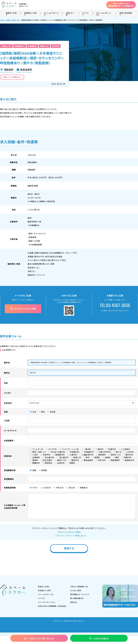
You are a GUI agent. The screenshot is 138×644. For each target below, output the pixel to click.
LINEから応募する (99, 638)
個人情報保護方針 (77, 599)
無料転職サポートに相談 (121, 5)
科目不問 (56, 46)
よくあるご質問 (76, 591)
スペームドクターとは (51, 13)
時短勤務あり (20, 46)
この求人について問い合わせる (39, 639)
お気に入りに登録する (12, 77)
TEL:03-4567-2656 (115, 305)
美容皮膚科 (32, 162)
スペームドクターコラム (104, 13)
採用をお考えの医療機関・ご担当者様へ (52, 607)
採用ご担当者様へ (126, 13)
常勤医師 (31, 170)
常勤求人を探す (11, 13)
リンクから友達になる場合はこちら (69, 302)
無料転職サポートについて (80, 595)
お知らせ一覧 (70, 13)
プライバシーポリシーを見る (69, 532)
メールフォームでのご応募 (23, 309)
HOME (2, 20)
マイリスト (85, 13)
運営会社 (74, 603)
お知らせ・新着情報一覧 (79, 587)
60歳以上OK (6, 46)
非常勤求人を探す (30, 13)
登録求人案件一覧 (13, 20)
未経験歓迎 (32, 46)
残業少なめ (44, 46)
